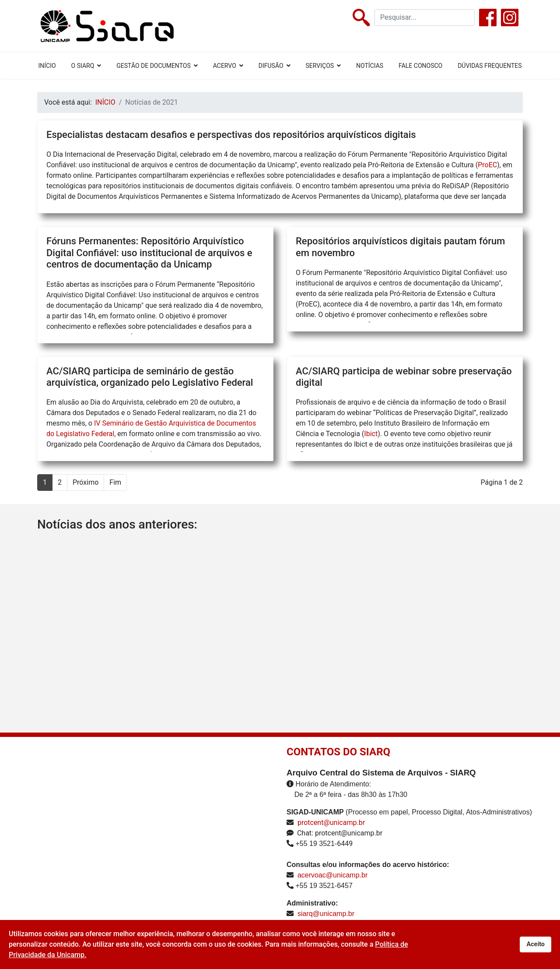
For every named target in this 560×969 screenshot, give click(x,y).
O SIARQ (83, 66)
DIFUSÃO (271, 66)
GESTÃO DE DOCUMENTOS (153, 66)
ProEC (487, 165)
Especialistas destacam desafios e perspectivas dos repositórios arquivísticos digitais (231, 135)
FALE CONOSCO (420, 66)
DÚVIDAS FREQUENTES (490, 66)
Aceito (535, 944)
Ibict (371, 434)
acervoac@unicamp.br (332, 875)
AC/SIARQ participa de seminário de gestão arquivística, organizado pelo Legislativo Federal (150, 377)
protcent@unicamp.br (331, 823)
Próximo (86, 482)
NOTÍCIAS (370, 66)
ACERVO (225, 66)
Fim (115, 482)
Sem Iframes (141, 844)
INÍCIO (47, 66)
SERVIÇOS (320, 66)
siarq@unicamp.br (326, 914)
